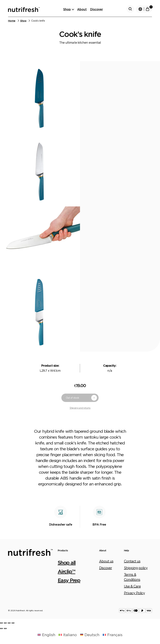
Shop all (67, 562)
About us (106, 561)
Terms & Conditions (132, 577)
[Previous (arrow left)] (1, 628)
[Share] (5, 623)
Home (12, 21)
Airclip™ (66, 571)
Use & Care (132, 586)
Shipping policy (136, 568)
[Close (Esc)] (1, 623)
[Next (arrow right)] (5, 628)
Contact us (132, 561)
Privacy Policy (134, 593)
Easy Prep (69, 580)
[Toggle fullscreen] (9, 623)
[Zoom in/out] (13, 623)
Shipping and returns (80, 408)
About (82, 9)
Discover (97, 9)
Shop (67, 9)
